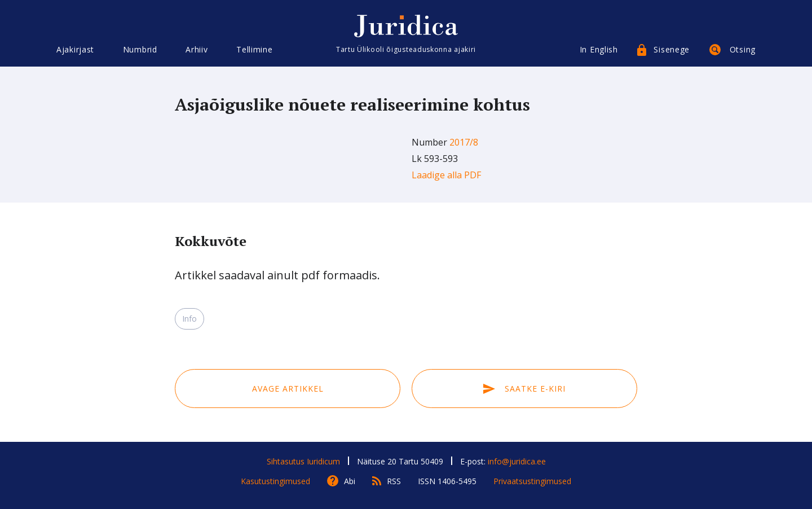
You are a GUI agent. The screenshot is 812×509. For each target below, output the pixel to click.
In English (599, 49)
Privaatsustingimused (532, 481)
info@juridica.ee (517, 461)
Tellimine (254, 49)
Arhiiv (197, 49)
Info (189, 319)
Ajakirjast (75, 49)
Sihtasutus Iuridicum (303, 461)
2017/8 (464, 142)
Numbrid (140, 49)
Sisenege (672, 49)
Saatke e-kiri (524, 389)
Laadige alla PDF (446, 175)
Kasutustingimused (275, 481)
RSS (394, 481)
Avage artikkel (288, 389)
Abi (350, 481)
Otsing (743, 49)
